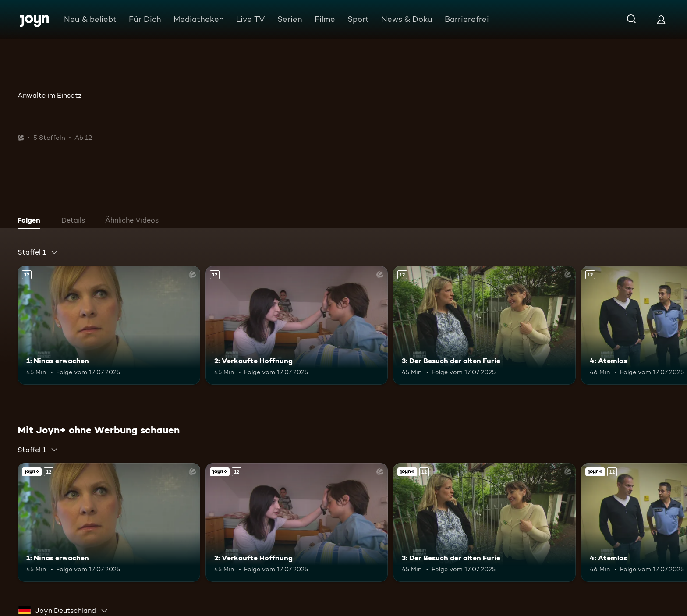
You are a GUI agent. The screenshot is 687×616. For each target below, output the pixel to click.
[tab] (31, 221)
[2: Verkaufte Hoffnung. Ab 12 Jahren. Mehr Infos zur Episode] (297, 325)
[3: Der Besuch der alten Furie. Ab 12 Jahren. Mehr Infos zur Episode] (484, 325)
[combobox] (38, 252)
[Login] (661, 19)
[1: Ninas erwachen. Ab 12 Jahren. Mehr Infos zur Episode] (109, 325)
